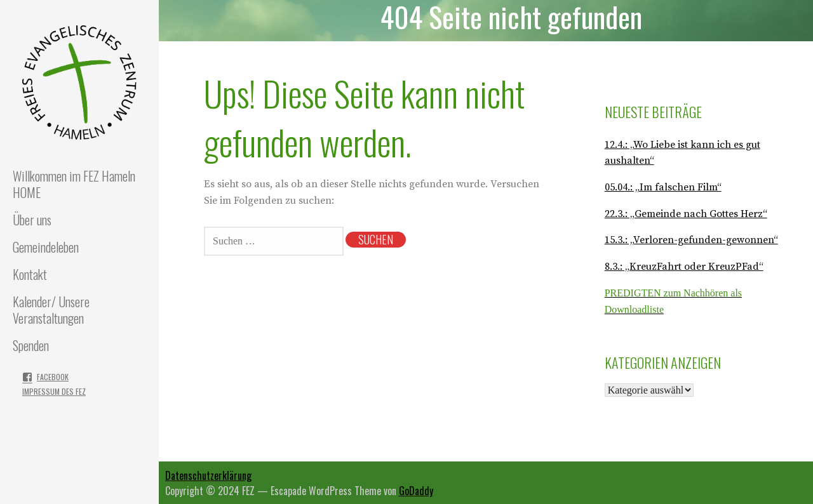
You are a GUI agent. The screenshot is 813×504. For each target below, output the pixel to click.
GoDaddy (416, 491)
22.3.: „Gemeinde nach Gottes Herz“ (686, 214)
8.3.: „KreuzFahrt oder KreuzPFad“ (684, 267)
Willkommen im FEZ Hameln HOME (74, 184)
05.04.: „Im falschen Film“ (663, 187)
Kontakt (30, 274)
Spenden (31, 345)
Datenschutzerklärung (208, 475)
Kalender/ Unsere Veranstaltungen (51, 310)
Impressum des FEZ (54, 391)
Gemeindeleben (46, 247)
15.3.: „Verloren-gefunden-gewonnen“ (691, 240)
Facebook (53, 377)
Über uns (32, 220)
